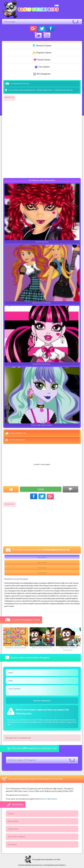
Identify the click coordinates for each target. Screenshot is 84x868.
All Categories (42, 74)
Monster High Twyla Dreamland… (42, 396)
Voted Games (42, 60)
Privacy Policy (13, 821)
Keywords (42, 568)
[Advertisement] (13, 138)
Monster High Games (45, 90)
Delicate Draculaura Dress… (42, 335)
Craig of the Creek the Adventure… (68, 639)
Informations (42, 573)
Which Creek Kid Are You (42, 638)
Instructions (42, 562)
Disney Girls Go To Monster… (42, 274)
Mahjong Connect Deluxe (16, 638)
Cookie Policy (13, 829)
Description (42, 557)
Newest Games (42, 46)
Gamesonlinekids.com (27, 90)
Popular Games (42, 53)
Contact (11, 814)
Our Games (42, 67)
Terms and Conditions (16, 837)
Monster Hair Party (42, 213)
